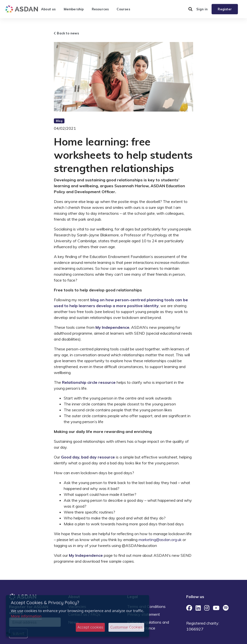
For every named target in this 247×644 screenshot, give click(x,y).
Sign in (202, 9)
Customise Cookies (126, 627)
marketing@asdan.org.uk (160, 540)
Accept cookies (90, 627)
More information (26, 616)
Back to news (66, 33)
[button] (190, 9)
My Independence (112, 327)
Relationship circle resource (89, 382)
